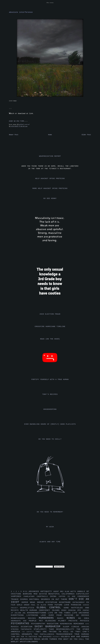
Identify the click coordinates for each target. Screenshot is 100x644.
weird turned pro (53, 639)
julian (19, 613)
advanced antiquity (41, 591)
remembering (67, 624)
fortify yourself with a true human (50, 380)
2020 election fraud (50, 314)
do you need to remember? (50, 512)
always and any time (50, 542)
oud (26, 621)
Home (50, 135)
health (25, 610)
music (62, 618)
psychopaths (21, 624)
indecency (45, 610)
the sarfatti (29, 632)
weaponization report (50, 156)
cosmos (25, 599)
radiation (53, 624)
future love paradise (69, 605)
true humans (82, 634)
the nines (50, 3)
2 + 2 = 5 (17, 592)
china (54, 596)
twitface (33, 637)
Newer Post (14, 135)
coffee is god (68, 596)
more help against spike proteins (50, 188)
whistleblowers (29, 642)
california (69, 594)
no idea (84, 618)
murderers (48, 618)
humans (34, 610)
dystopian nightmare (59, 602)
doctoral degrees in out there (49, 599)
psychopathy (39, 624)
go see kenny (50, 199)
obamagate (17, 621)
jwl (25, 613)
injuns (56, 610)
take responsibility (63, 629)
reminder (79, 624)
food (51, 605)
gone (68, 608)
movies (33, 618)
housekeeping (50, 409)
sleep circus (72, 627)
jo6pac (86, 610)
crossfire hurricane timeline (50, 327)
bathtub (44, 594)
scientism (28, 627)
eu (88, 602)
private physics (79, 621)
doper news (29, 602)
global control (24, 125)
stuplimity (41, 629)
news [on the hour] (50, 339)
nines (72, 618)
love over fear (53, 615)
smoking (85, 627)
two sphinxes (46, 637)
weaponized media (31, 639)
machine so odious (77, 615)
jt (13, 613)
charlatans (30, 596)
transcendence (65, 634)
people (34, 621)
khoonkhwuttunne (38, 613)
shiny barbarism (49, 627)
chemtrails (43, 596)
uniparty (57, 637)
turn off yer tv (20, 637)
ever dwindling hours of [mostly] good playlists (50, 424)
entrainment (80, 602)
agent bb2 (59, 592)
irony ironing (69, 610)
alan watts (71, 592)
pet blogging (49, 621)
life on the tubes (60, 613)
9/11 (26, 592)
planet (63, 621)
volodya (66, 637)
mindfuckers (20, 618)
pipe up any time (17, 121)
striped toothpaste (22, 629)
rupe (87, 624)
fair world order (21, 605)
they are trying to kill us (55, 632)
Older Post (86, 135)
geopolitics (28, 608)
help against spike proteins (50, 179)
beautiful (55, 594)
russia (16, 627)
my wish (50, 527)
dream (41, 602)
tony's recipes (50, 394)
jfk (80, 610)
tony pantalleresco (45, 634)
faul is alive (39, 605)
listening (34, 615)
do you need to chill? (50, 439)
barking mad (31, 594)
